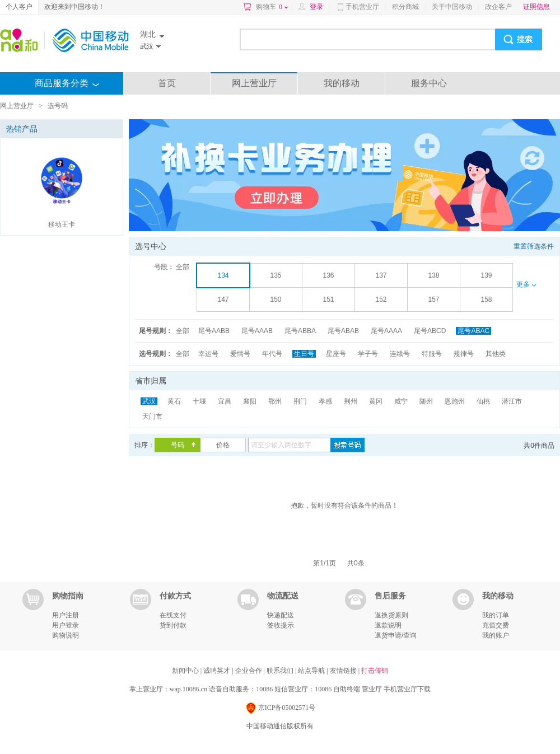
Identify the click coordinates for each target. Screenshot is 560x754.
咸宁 (401, 401)
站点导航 (312, 671)
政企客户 (498, 7)
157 (433, 299)
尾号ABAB (343, 331)
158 (486, 299)
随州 (426, 401)
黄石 (174, 401)
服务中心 (429, 83)
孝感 (325, 401)
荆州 (351, 401)
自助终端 (347, 689)
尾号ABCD (430, 331)
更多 (526, 284)
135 (276, 275)
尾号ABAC (473, 331)
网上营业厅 (254, 83)
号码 (178, 445)
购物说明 (66, 635)
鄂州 (275, 401)
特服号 (432, 354)
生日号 (304, 354)
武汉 (149, 401)
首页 (167, 83)
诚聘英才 (218, 671)
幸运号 (208, 354)
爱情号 (240, 354)
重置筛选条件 (534, 246)
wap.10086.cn (188, 689)
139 (486, 275)
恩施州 (455, 401)
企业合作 (249, 671)
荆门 (300, 401)
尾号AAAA (386, 331)
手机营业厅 (362, 7)
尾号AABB (214, 331)
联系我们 (281, 671)
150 (276, 299)
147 (223, 299)
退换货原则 (391, 615)
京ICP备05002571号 (280, 708)
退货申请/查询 (396, 635)
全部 (183, 267)
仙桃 (483, 401)
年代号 (272, 354)
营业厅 (372, 689)
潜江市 (512, 401)
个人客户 (19, 7)
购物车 (272, 7)
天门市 (152, 416)
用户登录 (66, 625)
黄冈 (376, 401)
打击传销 (375, 671)
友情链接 (344, 671)
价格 (223, 445)
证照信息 (536, 7)
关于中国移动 (452, 7)
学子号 (368, 354)
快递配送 (281, 615)
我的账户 (496, 635)
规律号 (464, 354)
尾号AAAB (257, 331)
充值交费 (496, 625)
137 (381, 275)
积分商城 (405, 7)
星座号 (336, 354)
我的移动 (342, 83)
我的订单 (496, 615)
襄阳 (250, 401)
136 (328, 275)
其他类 (496, 354)
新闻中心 (186, 671)
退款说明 (388, 625)
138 (433, 275)
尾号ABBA (300, 331)
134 (223, 275)
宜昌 (225, 401)
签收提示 (281, 625)
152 (381, 299)
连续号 (400, 354)
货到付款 (173, 625)
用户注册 (66, 615)
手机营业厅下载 (407, 689)
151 (328, 299)
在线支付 (173, 615)
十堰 (199, 401)
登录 (316, 7)
